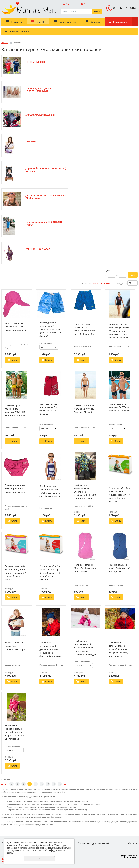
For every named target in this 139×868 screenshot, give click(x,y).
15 (60, 784)
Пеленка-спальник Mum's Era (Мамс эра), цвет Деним (120, 568)
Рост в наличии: (46, 343)
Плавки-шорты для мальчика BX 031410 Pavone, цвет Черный (119, 407)
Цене (94, 283)
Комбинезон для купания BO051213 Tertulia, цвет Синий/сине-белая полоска (50, 491)
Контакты (95, 22)
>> (65, 784)
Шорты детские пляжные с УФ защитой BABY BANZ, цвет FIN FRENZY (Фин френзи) (50, 329)
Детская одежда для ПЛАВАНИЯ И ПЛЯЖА (44, 223)
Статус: (8, 665)
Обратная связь (89, 4)
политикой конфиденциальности (52, 850)
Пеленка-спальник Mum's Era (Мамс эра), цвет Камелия (85, 568)
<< (2, 784)
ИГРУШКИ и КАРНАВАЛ (38, 249)
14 (54, 784)
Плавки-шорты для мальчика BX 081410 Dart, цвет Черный (84, 409)
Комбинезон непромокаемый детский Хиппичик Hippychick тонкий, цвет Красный (118, 649)
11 (36, 784)
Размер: (77, 586)
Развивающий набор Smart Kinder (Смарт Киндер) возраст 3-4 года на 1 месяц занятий (15, 573)
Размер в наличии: (13, 345)
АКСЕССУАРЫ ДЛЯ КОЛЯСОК (40, 115)
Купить (14, 360)
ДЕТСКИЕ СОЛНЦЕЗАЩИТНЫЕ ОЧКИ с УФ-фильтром (46, 197)
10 (30, 784)
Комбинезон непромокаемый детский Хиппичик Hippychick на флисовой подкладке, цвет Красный (51, 651)
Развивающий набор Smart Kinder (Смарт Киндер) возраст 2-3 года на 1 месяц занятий (119, 495)
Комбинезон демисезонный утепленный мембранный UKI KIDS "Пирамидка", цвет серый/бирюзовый (85, 493)
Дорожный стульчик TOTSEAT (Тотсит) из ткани (46, 170)
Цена (108, 271)
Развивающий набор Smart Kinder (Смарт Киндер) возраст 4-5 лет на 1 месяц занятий (50, 573)
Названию (105, 283)
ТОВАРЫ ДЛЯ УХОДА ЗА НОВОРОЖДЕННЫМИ (38, 90)
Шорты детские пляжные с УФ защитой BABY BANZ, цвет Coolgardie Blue (85, 329)
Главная (5, 43)
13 (48, 784)
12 (42, 784)
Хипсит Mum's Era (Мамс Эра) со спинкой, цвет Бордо (16, 646)
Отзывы (133, 843)
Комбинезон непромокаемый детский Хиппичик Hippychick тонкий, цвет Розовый (15, 732)
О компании (16, 22)
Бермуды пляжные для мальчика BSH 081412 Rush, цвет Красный (49, 409)
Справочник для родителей (94, 843)
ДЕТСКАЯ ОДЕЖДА (35, 62)
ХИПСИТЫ (31, 141)
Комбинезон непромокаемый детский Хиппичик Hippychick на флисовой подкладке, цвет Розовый (85, 649)
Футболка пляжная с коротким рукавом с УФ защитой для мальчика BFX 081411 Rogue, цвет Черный (119, 331)
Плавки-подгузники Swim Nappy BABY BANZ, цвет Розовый (15, 488)
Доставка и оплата (67, 22)
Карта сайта (70, 4)
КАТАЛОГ (40, 22)
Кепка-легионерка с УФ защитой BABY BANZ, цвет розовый (15, 327)
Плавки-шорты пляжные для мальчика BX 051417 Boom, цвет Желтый (15, 410)
